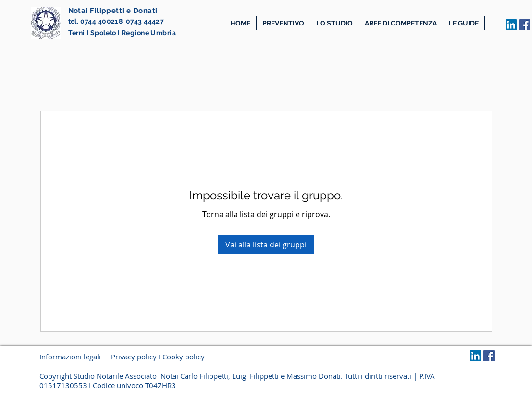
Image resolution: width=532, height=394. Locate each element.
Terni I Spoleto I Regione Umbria (122, 33)
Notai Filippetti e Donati (113, 11)
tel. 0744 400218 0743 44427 (116, 21)
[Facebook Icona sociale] (525, 25)
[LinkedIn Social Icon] (511, 25)
